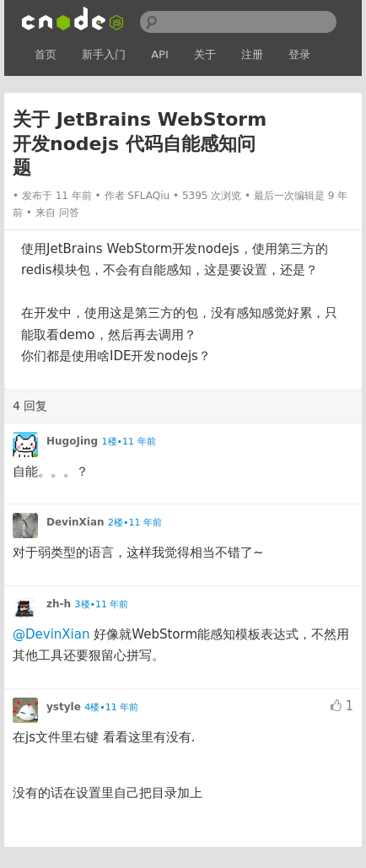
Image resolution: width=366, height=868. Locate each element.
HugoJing (72, 441)
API (160, 54)
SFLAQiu (148, 196)
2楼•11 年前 (135, 523)
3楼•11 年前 (102, 604)
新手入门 (104, 54)
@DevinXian (51, 634)
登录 (299, 54)
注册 (252, 54)
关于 (205, 54)
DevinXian (75, 522)
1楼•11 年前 (129, 442)
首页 (46, 54)
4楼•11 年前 (111, 707)
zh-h (59, 604)
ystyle (64, 707)
